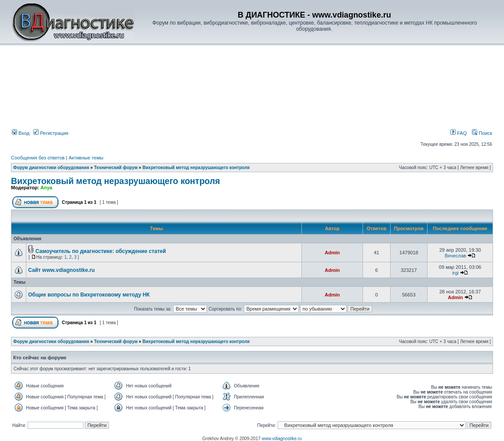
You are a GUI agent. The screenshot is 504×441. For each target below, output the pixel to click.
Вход (21, 133)
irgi (455, 273)
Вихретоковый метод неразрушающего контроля (196, 168)
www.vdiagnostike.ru (282, 439)
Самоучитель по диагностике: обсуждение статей (101, 251)
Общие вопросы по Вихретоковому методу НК (89, 295)
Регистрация (51, 133)
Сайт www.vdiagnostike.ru (62, 270)
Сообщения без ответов (38, 158)
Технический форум (116, 168)
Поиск (482, 133)
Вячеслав (455, 256)
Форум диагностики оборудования (51, 168)
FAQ (459, 133)
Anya (46, 188)
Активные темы (86, 158)
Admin (332, 253)
